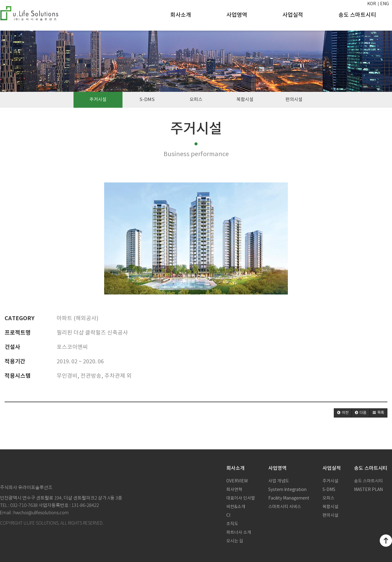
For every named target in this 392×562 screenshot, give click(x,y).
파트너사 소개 (239, 533)
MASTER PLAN (368, 490)
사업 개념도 (279, 481)
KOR (372, 4)
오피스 (196, 100)
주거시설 (98, 100)
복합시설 (245, 100)
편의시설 (294, 100)
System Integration (287, 490)
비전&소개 (236, 507)
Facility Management (289, 498)
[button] (343, 413)
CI (228, 515)
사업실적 (293, 15)
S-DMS (147, 100)
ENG (384, 4)
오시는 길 (235, 541)
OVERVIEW (237, 481)
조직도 (232, 524)
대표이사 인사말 (241, 498)
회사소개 (181, 15)
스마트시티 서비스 (285, 507)
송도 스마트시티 (357, 15)
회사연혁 (234, 490)
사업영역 (237, 15)
